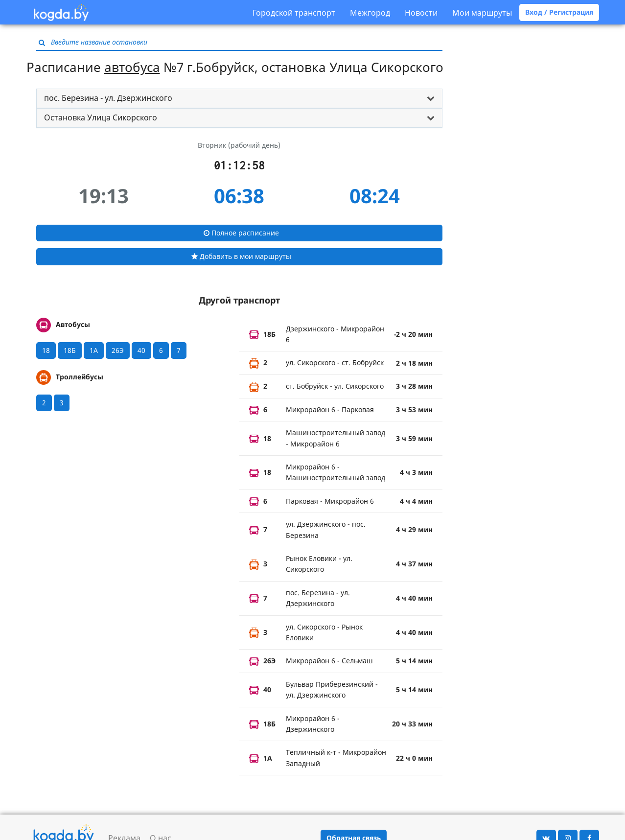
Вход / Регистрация (559, 12)
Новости (421, 13)
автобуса (132, 67)
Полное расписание (241, 233)
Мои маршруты (482, 13)
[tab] (239, 98)
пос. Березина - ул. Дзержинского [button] (108, 98)
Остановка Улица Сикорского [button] (101, 117)
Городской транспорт (294, 13)
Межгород (370, 13)
